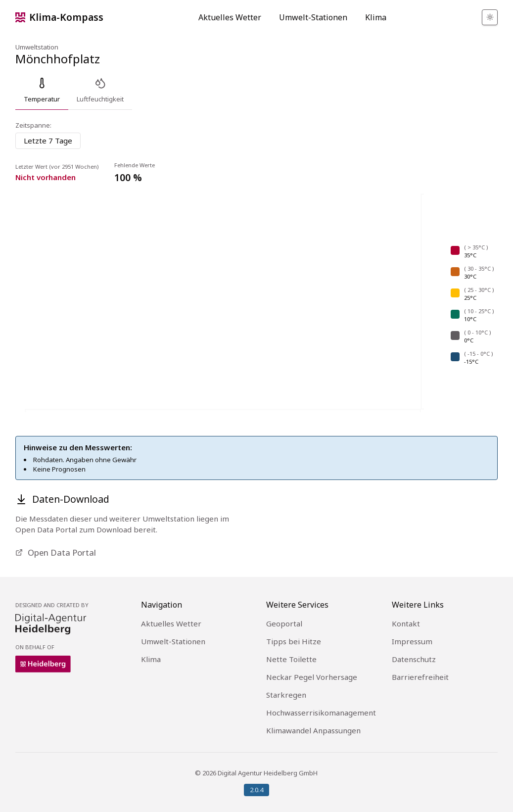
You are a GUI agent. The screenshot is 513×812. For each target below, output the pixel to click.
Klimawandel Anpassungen (313, 730)
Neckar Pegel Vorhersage (312, 677)
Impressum (412, 641)
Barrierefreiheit (420, 677)
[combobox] (48, 141)
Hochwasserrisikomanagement (321, 713)
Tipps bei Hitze (294, 641)
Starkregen (286, 695)
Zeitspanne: (33, 125)
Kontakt (406, 623)
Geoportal (284, 623)
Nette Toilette (291, 659)
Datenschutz (414, 659)
